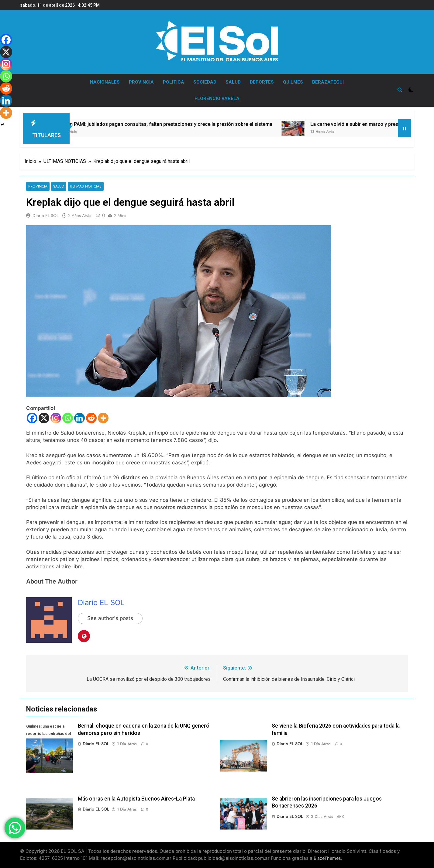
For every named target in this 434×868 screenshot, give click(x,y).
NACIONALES (105, 82)
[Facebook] (32, 418)
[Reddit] (91, 418)
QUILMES (293, 82)
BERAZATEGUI (328, 82)
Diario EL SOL (45, 215)
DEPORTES (262, 82)
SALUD (233, 82)
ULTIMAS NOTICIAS (85, 186)
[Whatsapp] (68, 418)
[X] (44, 418)
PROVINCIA (141, 82)
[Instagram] (56, 418)
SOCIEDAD (205, 82)
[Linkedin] (79, 418)
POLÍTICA (174, 82)
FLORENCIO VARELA (217, 98)
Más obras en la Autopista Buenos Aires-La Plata (136, 799)
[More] (103, 418)
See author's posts (110, 618)
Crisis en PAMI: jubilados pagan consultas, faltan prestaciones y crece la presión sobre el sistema (186, 124)
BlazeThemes (327, 858)
